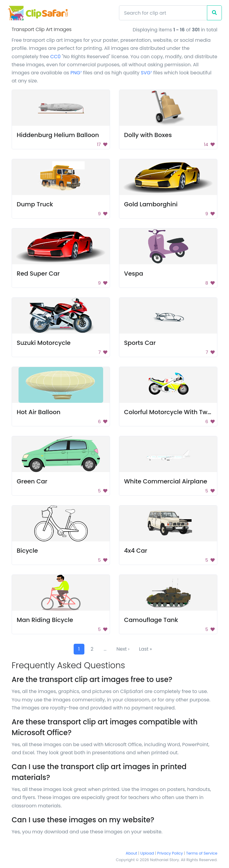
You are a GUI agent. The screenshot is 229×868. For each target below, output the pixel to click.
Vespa (134, 274)
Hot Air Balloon (39, 412)
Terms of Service (202, 853)
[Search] (163, 13)
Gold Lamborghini (151, 204)
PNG (76, 73)
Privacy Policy (170, 853)
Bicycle (27, 551)
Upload (147, 853)
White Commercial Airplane (166, 481)
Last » (146, 649)
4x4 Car (136, 551)
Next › (123, 649)
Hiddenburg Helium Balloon (58, 135)
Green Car (32, 481)
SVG (146, 73)
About (131, 853)
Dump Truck (35, 204)
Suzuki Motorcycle (44, 343)
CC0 (55, 57)
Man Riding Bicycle (45, 620)
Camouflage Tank (151, 620)
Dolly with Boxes (148, 135)
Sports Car (140, 343)
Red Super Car (38, 274)
